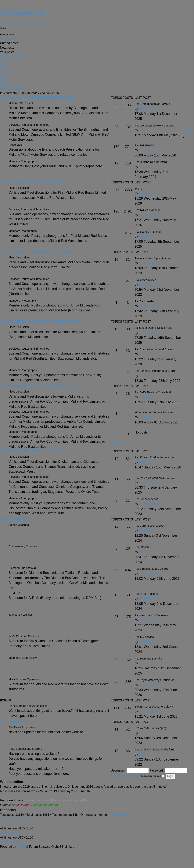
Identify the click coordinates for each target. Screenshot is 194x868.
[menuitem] (4, 75)
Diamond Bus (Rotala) (22, 568)
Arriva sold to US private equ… (154, 258)
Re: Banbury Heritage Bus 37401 (155, 371)
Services (37, 24)
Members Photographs (23, 161)
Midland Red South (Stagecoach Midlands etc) (40, 322)
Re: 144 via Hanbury (147, 210)
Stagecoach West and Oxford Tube (31, 451)
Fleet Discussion (19, 188)
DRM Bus (14, 593)
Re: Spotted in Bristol (148, 232)
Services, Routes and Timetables (29, 209)
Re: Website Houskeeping (151, 728)
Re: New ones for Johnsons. (152, 615)
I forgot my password (125, 776)
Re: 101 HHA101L (146, 145)
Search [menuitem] (5, 66)
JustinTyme (147, 504)
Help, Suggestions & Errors (25, 749)
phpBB (21, 847)
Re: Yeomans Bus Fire (148, 659)
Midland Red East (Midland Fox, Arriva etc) (37, 386)
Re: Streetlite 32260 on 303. (152, 569)
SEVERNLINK (149, 150)
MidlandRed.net (14, 722)
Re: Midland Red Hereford (151, 162)
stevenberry (117, 815)
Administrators (21, 805)
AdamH (144, 462)
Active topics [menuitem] (9, 61)
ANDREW (146, 215)
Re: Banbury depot (146, 499)
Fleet (12, 24)
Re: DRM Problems (146, 594)
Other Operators (15, 519)
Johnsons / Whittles (21, 615)
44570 (138, 189)
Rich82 (144, 284)
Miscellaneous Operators (24, 679)
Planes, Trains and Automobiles (28, 706)
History (26, 24)
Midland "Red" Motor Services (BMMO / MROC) (38, 98)
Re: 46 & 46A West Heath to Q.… (155, 478)
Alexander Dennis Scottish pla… (154, 328)
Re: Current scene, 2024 (150, 526)
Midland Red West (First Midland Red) (32, 182)
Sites (18, 24)
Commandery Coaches (23, 546)
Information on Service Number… (155, 412)
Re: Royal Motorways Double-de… (156, 680)
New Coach (142, 547)
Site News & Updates (22, 727)
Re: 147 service (144, 637)
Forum (47, 24)
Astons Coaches (19, 525)
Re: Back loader (144, 301)
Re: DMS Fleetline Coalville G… (154, 392)
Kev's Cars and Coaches (24, 636)
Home (4, 24)
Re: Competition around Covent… (155, 349)
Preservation (16, 145)
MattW (144, 130)
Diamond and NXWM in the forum (155, 750)
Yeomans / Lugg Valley (23, 658)
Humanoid (146, 397)
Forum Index (9, 38)
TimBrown (146, 263)
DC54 (143, 754)
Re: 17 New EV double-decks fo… (156, 457)
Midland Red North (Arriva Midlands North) (38, 252)
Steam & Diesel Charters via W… (155, 707)
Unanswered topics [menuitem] (13, 57)
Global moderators (45, 805)
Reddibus (146, 193)
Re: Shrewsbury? (145, 280)
